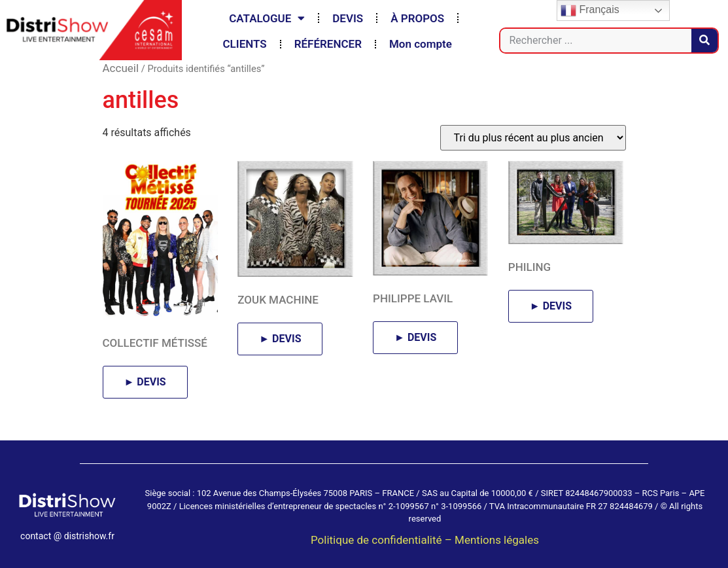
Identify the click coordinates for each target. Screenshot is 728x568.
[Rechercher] (704, 41)
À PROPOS (417, 18)
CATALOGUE (267, 18)
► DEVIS (145, 382)
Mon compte (421, 44)
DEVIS (348, 18)
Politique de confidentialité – (383, 540)
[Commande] (533, 138)
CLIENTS (244, 44)
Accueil (121, 68)
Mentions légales (497, 540)
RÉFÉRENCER (328, 44)
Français (590, 10)
